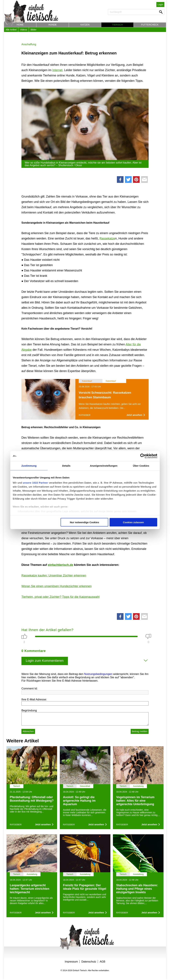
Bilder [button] (34, 30)
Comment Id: (29, 688)
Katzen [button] (85, 25)
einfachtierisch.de (61, 565)
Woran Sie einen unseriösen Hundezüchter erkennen (57, 586)
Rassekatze (107, 238)
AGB (102, 962)
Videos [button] (23, 30)
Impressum (71, 962)
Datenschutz (89, 962)
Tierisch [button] (117, 25)
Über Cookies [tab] (141, 466)
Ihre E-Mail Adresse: (34, 699)
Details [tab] (66, 466)
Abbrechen (28, 731)
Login (160, 4)
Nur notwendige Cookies (85, 522)
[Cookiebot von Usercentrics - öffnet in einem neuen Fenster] (143, 456)
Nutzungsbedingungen (98, 674)
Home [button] (20, 25)
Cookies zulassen (133, 522)
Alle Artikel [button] (11, 30)
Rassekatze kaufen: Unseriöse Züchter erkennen (54, 576)
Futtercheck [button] (150, 25)
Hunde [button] (53, 25)
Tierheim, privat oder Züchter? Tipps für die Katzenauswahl (61, 597)
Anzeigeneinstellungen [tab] (104, 466)
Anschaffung (29, 44)
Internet (57, 70)
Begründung (29, 710)
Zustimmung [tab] (29, 466)
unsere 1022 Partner (35, 483)
